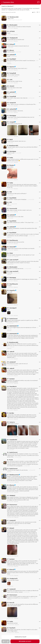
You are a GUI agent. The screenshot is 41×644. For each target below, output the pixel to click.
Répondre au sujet (25, 641)
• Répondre (15, 28)
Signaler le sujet (21, 637)
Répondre (9, 64)
